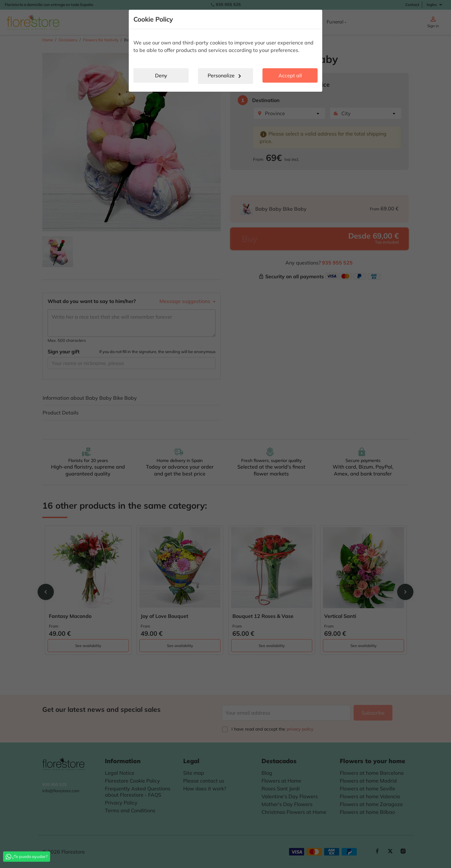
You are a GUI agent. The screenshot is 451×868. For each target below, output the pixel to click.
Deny (161, 75)
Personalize (225, 76)
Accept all (290, 75)
